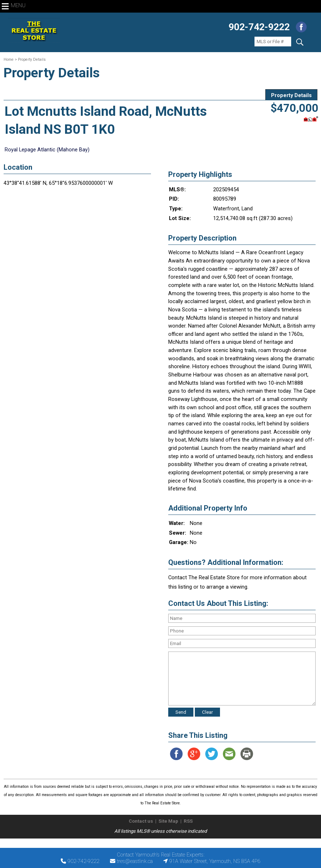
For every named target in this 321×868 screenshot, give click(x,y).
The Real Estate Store (157, 844)
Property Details (291, 95)
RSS (188, 821)
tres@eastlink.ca (135, 861)
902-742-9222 (259, 27)
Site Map (168, 821)
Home (9, 60)
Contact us (141, 821)
